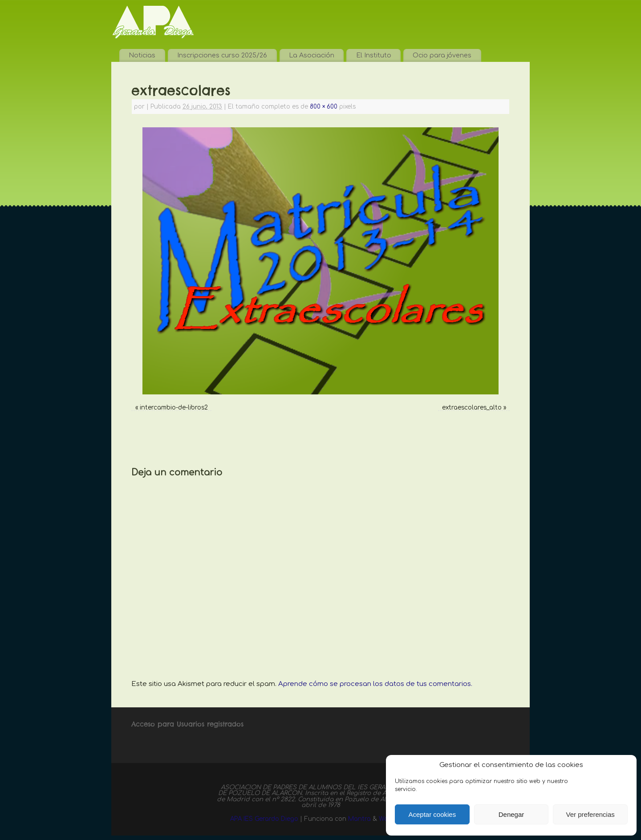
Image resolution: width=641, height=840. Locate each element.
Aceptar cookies (432, 814)
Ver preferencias (590, 814)
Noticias (142, 55)
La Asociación (312, 55)
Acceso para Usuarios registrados (187, 724)
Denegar (511, 814)
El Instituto (374, 55)
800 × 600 (324, 107)
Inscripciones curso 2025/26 (222, 55)
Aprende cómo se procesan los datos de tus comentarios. (375, 684)
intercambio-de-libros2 (174, 408)
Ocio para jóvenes (442, 55)
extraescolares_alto (472, 408)
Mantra (359, 819)
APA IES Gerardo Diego (264, 819)
